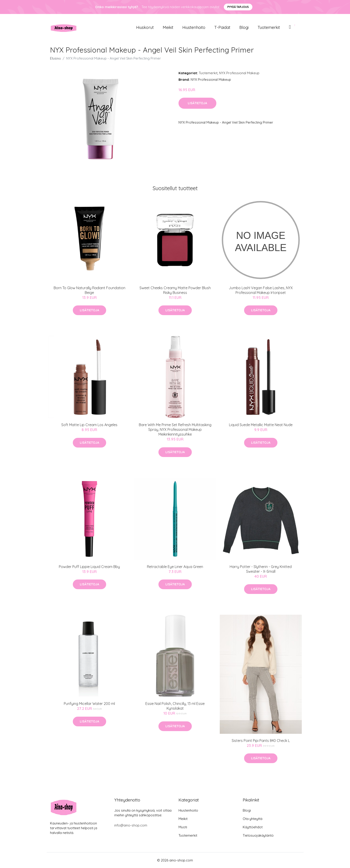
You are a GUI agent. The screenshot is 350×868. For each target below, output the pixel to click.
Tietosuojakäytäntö (258, 835)
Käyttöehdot (253, 827)
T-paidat (222, 27)
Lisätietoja (197, 103)
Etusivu (55, 58)
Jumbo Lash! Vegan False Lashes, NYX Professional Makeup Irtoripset (261, 290)
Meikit (168, 27)
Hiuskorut (145, 27)
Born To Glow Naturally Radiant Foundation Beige (89, 290)
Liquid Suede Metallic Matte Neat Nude (261, 425)
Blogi (244, 27)
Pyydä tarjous (238, 7)
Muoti (183, 827)
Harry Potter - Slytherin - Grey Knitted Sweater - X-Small (261, 569)
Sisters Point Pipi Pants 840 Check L (261, 741)
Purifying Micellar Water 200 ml (89, 704)
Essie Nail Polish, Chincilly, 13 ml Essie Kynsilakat (175, 706)
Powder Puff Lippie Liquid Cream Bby (89, 567)
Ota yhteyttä (253, 819)
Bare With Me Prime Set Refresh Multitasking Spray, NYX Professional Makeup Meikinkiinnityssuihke (175, 429)
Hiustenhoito (194, 27)
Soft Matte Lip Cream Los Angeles (89, 425)
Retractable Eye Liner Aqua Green (175, 567)
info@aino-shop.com (131, 825)
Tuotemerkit (269, 27)
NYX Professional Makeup (239, 73)
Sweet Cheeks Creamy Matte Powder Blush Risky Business (175, 290)
